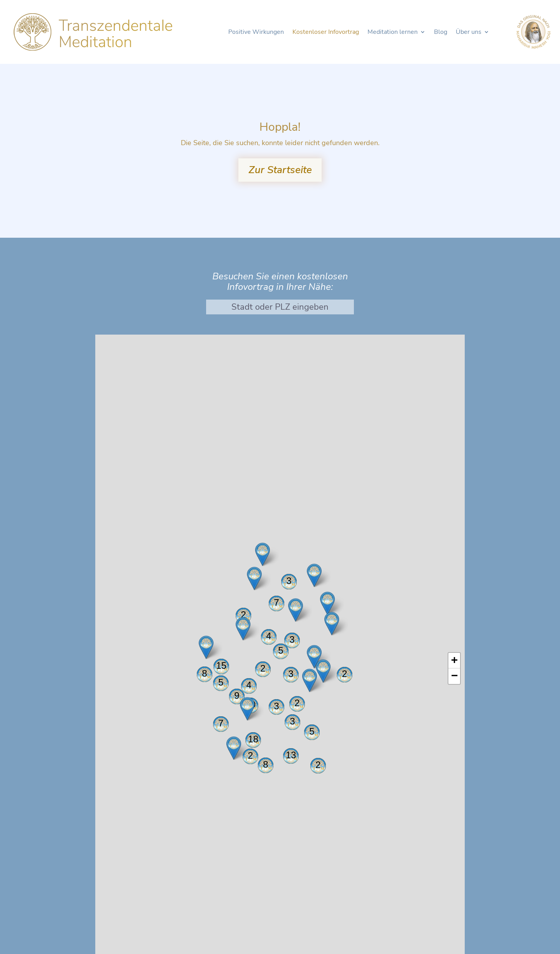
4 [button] (249, 685)
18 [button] (253, 739)
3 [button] (289, 581)
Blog (441, 33)
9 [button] (237, 695)
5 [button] (312, 731)
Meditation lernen (393, 33)
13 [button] (291, 755)
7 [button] (221, 723)
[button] (243, 629)
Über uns (469, 33)
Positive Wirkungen (256, 33)
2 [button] (344, 674)
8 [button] (265, 764)
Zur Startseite (280, 170)
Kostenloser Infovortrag (326, 33)
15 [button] (221, 666)
